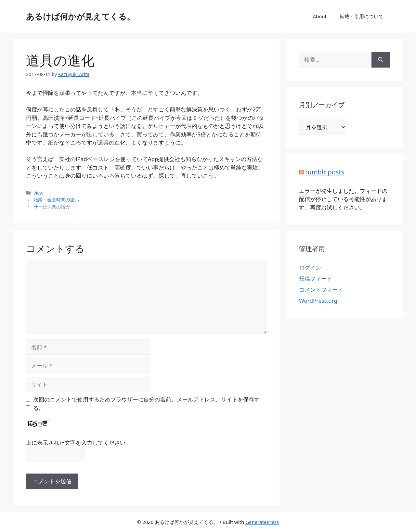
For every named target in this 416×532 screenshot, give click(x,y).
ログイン (310, 267)
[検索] (381, 60)
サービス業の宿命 (52, 207)
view (38, 193)
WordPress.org (318, 301)
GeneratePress (262, 522)
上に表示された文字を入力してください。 (78, 443)
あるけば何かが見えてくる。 (80, 16)
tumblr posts (325, 172)
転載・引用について (362, 16)
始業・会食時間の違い (56, 200)
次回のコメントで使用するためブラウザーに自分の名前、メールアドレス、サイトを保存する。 (146, 404)
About (320, 16)
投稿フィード (316, 279)
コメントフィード (321, 290)
